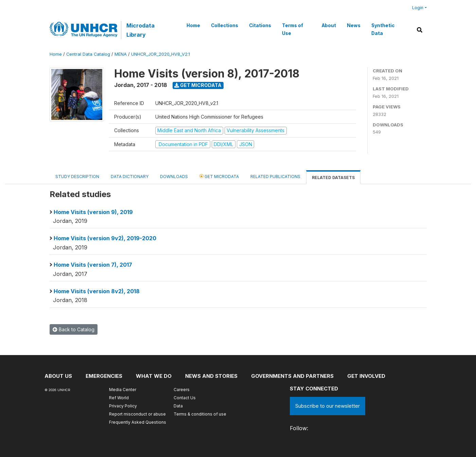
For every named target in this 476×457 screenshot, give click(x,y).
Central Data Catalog (88, 54)
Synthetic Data (383, 29)
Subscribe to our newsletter (328, 406)
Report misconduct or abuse (137, 414)
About (329, 25)
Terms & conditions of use (200, 414)
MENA (121, 54)
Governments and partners (292, 376)
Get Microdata (198, 85)
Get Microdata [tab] (219, 176)
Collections (225, 25)
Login (418, 8)
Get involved (366, 376)
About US (58, 376)
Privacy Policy (123, 406)
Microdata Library (140, 30)
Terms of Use (293, 29)
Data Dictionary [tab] (130, 177)
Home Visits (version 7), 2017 (93, 265)
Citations (260, 25)
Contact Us (185, 398)
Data (178, 406)
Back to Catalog (74, 329)
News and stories (211, 376)
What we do (154, 376)
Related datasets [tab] (333, 178)
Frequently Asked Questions (138, 422)
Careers (182, 390)
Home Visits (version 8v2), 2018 (97, 291)
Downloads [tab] (174, 177)
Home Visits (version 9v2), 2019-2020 (105, 238)
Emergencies (104, 376)
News (354, 25)
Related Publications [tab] (275, 177)
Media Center (123, 390)
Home (193, 25)
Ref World (119, 398)
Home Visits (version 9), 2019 (93, 212)
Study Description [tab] (77, 177)
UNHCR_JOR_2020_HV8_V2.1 (161, 54)
